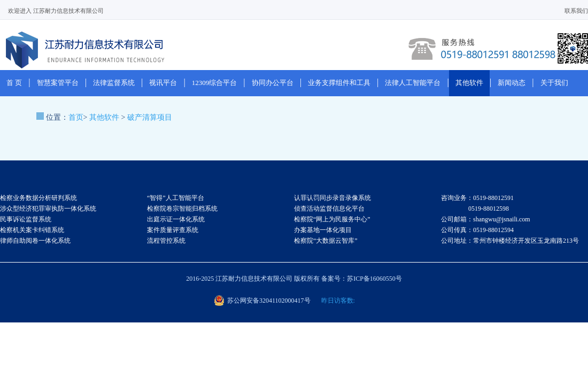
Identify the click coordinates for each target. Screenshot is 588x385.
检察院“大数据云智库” (326, 241)
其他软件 (469, 83)
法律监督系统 (114, 83)
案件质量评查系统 (173, 230)
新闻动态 (512, 83)
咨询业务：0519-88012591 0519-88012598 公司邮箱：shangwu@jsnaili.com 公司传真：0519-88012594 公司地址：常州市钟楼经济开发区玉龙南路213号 (510, 219)
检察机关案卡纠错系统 (32, 230)
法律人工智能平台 (413, 83)
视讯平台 (163, 83)
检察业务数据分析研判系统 (38, 198)
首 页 (14, 83)
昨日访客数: (338, 301)
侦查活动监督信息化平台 (329, 209)
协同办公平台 (273, 83)
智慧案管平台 (58, 83)
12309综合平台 (215, 83)
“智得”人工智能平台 (176, 198)
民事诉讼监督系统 (26, 219)
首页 (76, 117)
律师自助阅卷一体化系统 (35, 241)
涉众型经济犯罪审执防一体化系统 (48, 209)
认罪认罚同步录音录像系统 (332, 198)
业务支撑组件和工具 (339, 83)
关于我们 (554, 83)
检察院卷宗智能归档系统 (182, 209)
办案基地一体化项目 (323, 230)
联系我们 (576, 11)
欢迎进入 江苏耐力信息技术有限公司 (56, 11)
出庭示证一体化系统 (176, 219)
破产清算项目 (150, 117)
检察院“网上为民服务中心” (332, 219)
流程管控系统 (166, 241)
